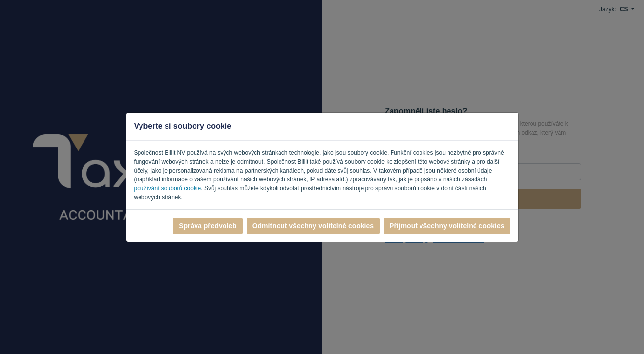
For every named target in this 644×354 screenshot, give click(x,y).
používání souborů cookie (168, 188)
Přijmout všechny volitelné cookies (447, 226)
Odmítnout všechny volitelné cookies (313, 226)
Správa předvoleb (208, 226)
